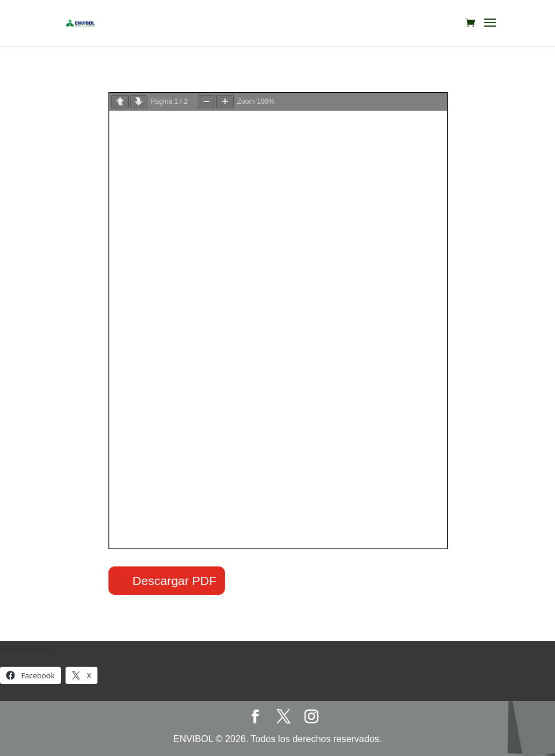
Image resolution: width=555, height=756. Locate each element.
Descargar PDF (175, 581)
